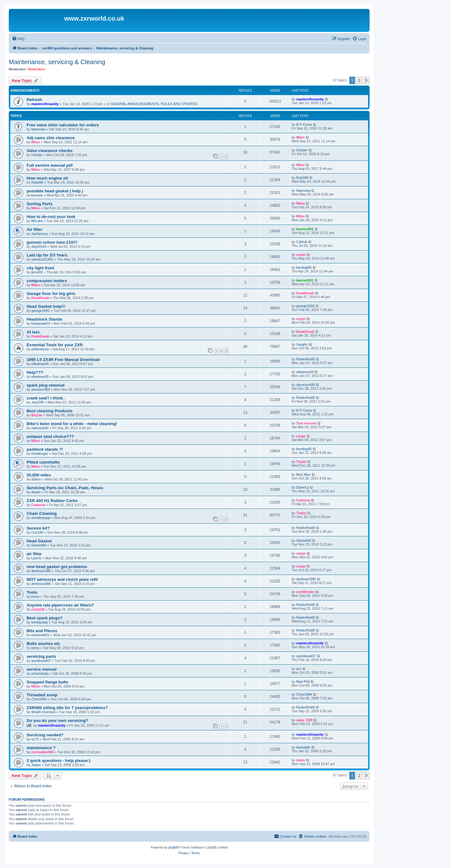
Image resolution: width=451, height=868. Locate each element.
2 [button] (359, 80)
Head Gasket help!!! (46, 306)
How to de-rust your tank (51, 217)
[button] (366, 80)
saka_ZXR (305, 720)
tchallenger (40, 454)
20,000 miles (39, 475)
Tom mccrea (306, 423)
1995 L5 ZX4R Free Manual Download (63, 360)
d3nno (36, 479)
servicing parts (41, 656)
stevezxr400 (41, 389)
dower (36, 492)
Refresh (34, 100)
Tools (32, 592)
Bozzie (37, 415)
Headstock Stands (44, 319)
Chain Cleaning (42, 513)
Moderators (37, 69)
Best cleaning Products (50, 411)
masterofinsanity (45, 104)
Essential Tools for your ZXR (55, 345)
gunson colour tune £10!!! (52, 242)
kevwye (37, 195)
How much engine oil (47, 178)
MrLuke (37, 221)
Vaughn (302, 344)
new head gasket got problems (57, 567)
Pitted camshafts (43, 462)
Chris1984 (39, 699)
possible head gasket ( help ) (55, 191)
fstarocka (38, 129)
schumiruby (40, 673)
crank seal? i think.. (46, 398)
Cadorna (38, 505)
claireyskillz (40, 428)
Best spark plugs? (44, 618)
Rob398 (37, 182)
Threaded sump (42, 695)
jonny (35, 596)
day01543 (39, 246)
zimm (301, 760)
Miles (36, 142)
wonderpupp (41, 518)
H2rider (37, 155)
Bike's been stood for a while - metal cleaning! (72, 424)
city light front (40, 268)
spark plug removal (46, 385)
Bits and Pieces (42, 631)
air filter (34, 554)
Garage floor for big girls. (51, 294)
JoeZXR (38, 402)
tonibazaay (40, 622)
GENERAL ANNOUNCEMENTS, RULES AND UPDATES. (154, 104)
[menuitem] (18, 39)
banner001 (305, 229)
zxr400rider (306, 592)
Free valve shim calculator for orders (63, 125)
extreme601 (40, 635)
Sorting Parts (40, 204)
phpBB (173, 848)
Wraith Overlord (43, 712)
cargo (301, 255)
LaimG (36, 558)
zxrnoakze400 (43, 752)
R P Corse (304, 124)
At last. (34, 332)
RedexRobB (306, 359)
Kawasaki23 (41, 323)
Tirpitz (301, 462)
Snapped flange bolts (47, 682)
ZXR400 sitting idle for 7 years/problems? (67, 708)
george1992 (41, 311)
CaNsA (302, 242)
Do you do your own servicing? (57, 721)
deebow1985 (41, 571)
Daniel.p (303, 487)
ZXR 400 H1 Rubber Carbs (52, 501)
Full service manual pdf (50, 165)
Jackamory (40, 234)
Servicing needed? (45, 735)
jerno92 (37, 272)
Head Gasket (39, 541)
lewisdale (303, 747)
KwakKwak (40, 298)
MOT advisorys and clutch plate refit (62, 579)
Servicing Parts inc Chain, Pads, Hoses (65, 488)
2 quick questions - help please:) (59, 761)
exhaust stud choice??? (50, 437)
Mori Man (303, 475)
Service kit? (38, 528)
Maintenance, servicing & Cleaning (57, 62)
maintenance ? (41, 748)
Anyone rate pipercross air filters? (60, 605)
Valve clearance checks (50, 151)
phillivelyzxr (40, 349)
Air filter (35, 229)
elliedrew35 (40, 364)
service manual (41, 669)
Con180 (37, 532)
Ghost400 (39, 545)
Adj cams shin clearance (51, 138)
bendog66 (304, 267)
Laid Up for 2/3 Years (47, 255)
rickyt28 (38, 609)
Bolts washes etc (43, 644)
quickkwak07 (41, 661)
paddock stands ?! (45, 449)
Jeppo (36, 765)
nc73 (35, 739)
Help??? (35, 372)
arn (299, 669)
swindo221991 (42, 259)
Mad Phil (303, 682)
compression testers (47, 281)
